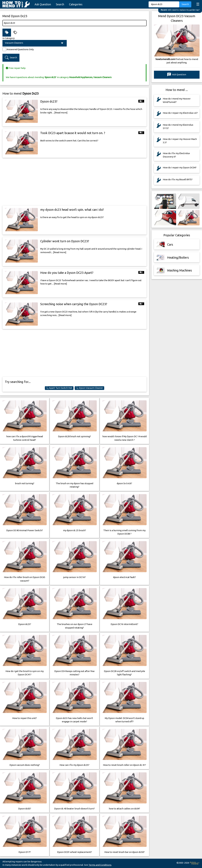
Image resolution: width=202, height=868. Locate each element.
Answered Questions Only (20, 49)
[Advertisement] (75, 182)
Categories (76, 4)
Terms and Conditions (100, 865)
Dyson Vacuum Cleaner (89, 388)
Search (60, 4)
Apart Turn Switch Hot (59, 388)
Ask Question (43, 4)
